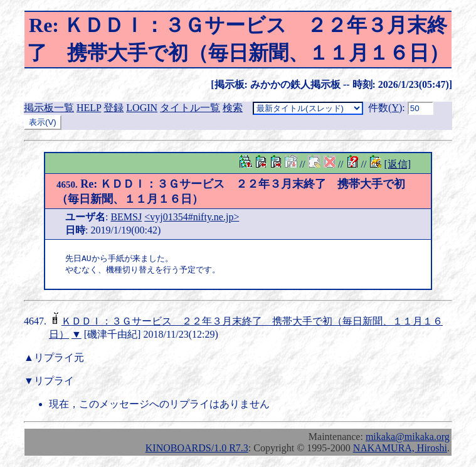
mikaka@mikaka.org (408, 438)
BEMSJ (126, 217)
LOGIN (142, 108)
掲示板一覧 (49, 108)
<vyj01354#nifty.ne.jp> (192, 217)
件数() (385, 108)
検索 (233, 108)
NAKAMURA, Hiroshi (400, 449)
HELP (89, 108)
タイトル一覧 (190, 108)
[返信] (397, 164)
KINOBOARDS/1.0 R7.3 (197, 449)
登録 (114, 108)
